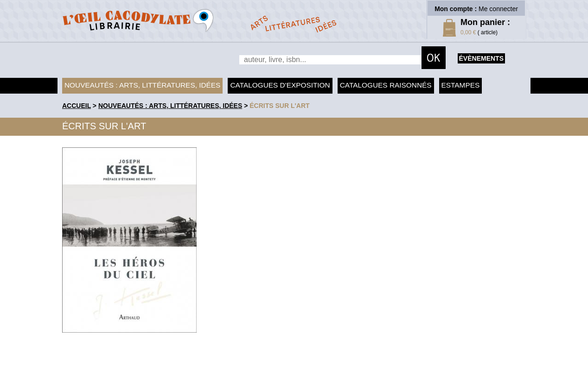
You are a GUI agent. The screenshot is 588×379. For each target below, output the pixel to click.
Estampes (461, 85)
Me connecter (498, 9)
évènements (481, 58)
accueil (77, 106)
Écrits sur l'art (279, 106)
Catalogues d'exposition (280, 85)
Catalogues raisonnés (386, 85)
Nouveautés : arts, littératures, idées (142, 85)
